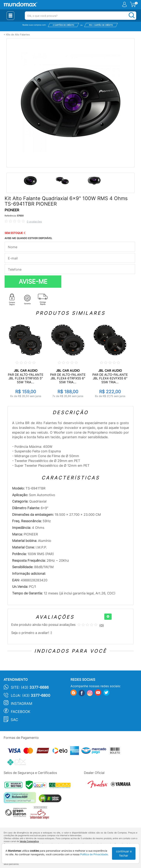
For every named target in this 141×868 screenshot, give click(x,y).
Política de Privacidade (94, 854)
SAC (14, 720)
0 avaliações (34, 222)
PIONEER (12, 210)
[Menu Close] (10, 16)
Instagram (22, 704)
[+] (108, 617)
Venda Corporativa (29, 841)
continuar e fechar (124, 853)
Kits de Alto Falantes (18, 35)
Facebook (21, 712)
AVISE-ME (33, 281)
